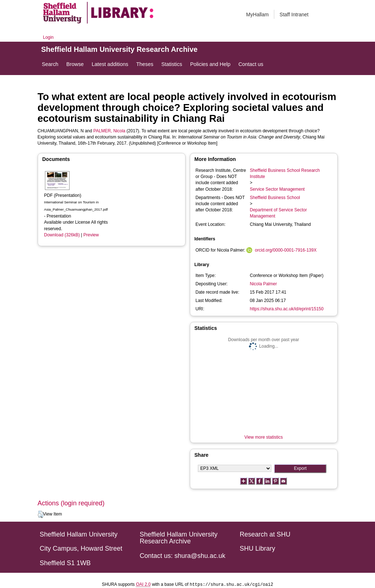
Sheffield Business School (275, 198)
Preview (91, 235)
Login (48, 37)
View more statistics (264, 437)
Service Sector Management (277, 189)
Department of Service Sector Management (278, 213)
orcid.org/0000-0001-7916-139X (286, 250)
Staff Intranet (294, 15)
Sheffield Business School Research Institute (285, 173)
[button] (40, 514)
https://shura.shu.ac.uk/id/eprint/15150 (287, 309)
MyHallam (257, 15)
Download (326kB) (62, 235)
